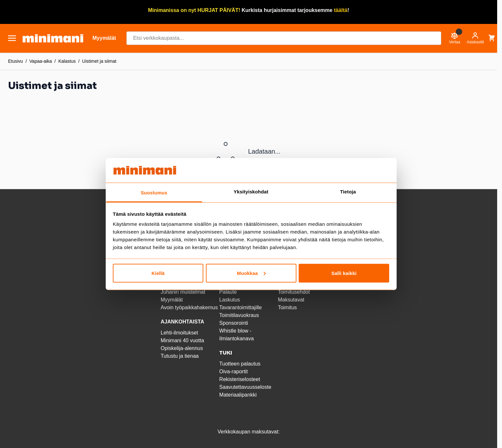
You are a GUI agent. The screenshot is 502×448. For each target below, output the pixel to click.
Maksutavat (291, 300)
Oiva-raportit (233, 372)
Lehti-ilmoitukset (179, 333)
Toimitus (288, 307)
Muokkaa (251, 273)
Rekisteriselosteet (240, 379)
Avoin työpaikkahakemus (189, 307)
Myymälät (172, 300)
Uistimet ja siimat (99, 61)
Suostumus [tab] (154, 193)
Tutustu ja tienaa (180, 356)
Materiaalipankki (238, 395)
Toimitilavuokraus (239, 315)
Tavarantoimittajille (240, 307)
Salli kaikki (344, 273)
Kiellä (158, 273)
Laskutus (230, 300)
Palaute (228, 292)
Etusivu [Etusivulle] (16, 61)
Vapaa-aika (41, 61)
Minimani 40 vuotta (182, 340)
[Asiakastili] (475, 38)
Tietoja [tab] (348, 192)
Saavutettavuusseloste (245, 387)
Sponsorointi (234, 323)
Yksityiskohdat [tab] (251, 192)
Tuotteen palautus (240, 364)
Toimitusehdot (294, 292)
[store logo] (53, 38)
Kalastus (67, 61)
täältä (341, 10)
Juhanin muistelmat (183, 292)
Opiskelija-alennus (182, 348)
